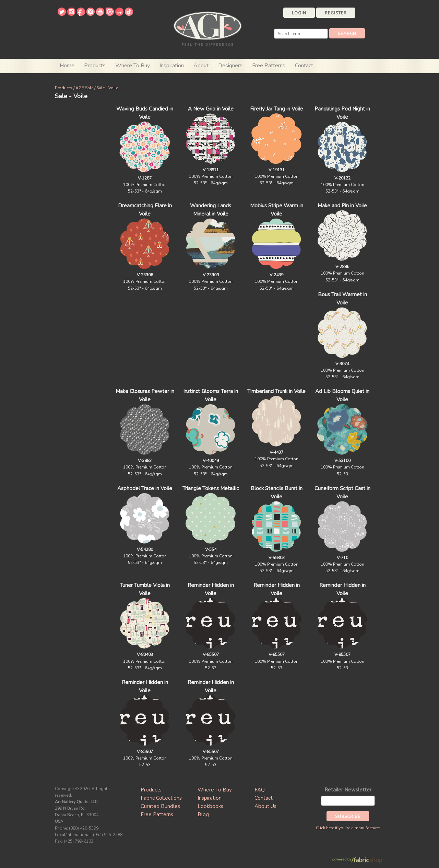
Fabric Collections (161, 798)
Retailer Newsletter (348, 790)
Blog (203, 814)
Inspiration (172, 66)
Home (67, 66)
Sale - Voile (107, 88)
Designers (230, 66)
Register (336, 13)
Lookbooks (210, 806)
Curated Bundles (160, 806)
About (201, 66)
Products (64, 88)
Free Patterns (269, 66)
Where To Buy (215, 790)
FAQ (260, 790)
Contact (304, 66)
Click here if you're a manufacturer (348, 828)
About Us (265, 806)
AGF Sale (84, 88)
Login (299, 13)
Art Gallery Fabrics (207, 28)
